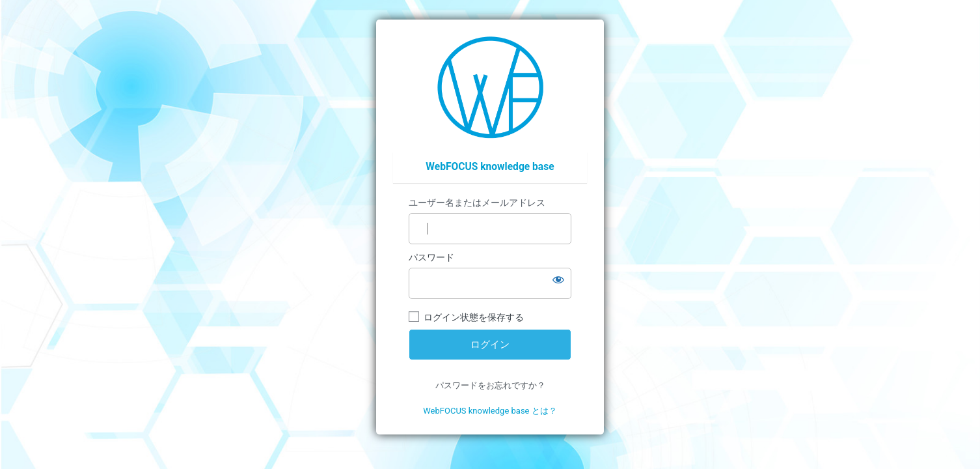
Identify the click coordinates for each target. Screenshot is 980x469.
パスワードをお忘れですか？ (490, 385)
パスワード (431, 257)
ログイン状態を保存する (474, 317)
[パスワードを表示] (558, 279)
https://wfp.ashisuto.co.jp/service (490, 87)
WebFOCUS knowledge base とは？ (490, 411)
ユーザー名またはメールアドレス (477, 203)
